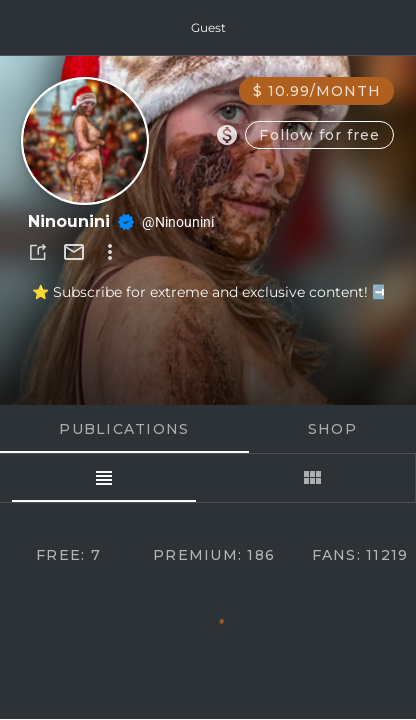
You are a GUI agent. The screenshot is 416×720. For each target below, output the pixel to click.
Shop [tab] (332, 429)
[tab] (104, 478)
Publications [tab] (124, 429)
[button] (38, 252)
